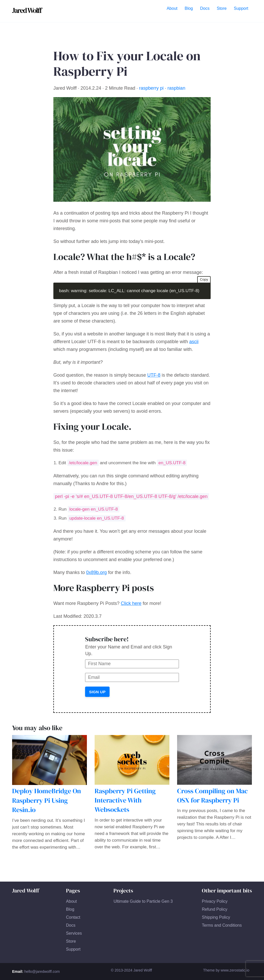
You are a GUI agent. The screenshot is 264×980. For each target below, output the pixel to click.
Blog (70, 909)
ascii (194, 342)
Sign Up (97, 692)
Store (71, 941)
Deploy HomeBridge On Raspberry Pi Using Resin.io (47, 800)
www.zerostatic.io (235, 970)
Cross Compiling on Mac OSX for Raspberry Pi (212, 796)
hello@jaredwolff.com (42, 971)
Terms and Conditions (222, 925)
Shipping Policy (216, 917)
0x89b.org (96, 572)
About (71, 901)
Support (73, 949)
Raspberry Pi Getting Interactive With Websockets (125, 800)
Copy (204, 279)
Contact (73, 917)
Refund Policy (215, 909)
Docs (71, 925)
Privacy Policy (215, 901)
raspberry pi (151, 88)
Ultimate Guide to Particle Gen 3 (143, 901)
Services (74, 933)
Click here (131, 603)
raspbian (176, 88)
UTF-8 (154, 375)
